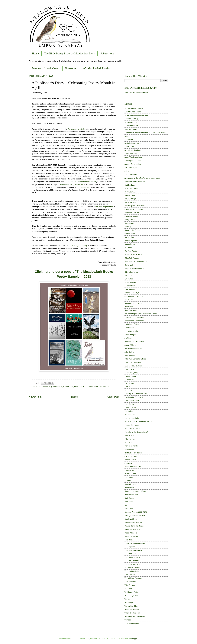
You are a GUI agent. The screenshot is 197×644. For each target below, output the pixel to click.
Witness (128, 620)
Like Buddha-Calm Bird (134, 397)
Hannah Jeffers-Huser (133, 303)
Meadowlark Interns (132, 428)
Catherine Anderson (132, 216)
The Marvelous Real (132, 564)
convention (85, 187)
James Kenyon (130, 335)
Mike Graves (129, 435)
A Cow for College (132, 119)
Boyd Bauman (130, 192)
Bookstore (71, 68)
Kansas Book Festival (133, 362)
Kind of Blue (129, 390)
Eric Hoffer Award (131, 272)
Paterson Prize (130, 474)
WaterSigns (129, 602)
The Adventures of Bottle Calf (136, 543)
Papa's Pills (129, 470)
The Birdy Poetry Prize (133, 550)
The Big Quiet (130, 547)
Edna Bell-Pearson (132, 258)
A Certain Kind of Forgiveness (136, 115)
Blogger (134, 639)
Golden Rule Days (132, 293)
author (127, 171)
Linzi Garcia (129, 404)
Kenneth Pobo (130, 376)
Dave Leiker (129, 237)
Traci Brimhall (130, 575)
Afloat (127, 136)
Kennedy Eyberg (131, 373)
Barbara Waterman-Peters (135, 181)
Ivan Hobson (129, 328)
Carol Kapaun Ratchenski (134, 206)
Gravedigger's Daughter (134, 296)
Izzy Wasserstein (56, 387)
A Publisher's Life (131, 126)
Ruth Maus (129, 502)
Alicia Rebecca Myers (133, 143)
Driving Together (131, 241)
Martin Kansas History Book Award (138, 422)
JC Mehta (128, 338)
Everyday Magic (131, 282)
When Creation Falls (132, 613)
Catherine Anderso (132, 213)
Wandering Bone (131, 596)
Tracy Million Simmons (133, 578)
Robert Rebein (130, 484)
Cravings (128, 227)
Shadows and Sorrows (133, 522)
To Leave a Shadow (132, 568)
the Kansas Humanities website (84, 182)
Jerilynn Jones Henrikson (134, 341)
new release (129, 449)
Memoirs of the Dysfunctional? (136, 432)
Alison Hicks (129, 147)
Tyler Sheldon (104, 387)
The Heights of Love (132, 557)
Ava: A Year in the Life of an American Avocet (142, 178)
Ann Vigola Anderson (133, 161)
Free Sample (130, 289)
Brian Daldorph (130, 199)
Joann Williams (130, 345)
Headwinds (129, 307)
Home (35, 53)
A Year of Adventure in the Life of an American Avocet (145, 133)
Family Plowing (130, 286)
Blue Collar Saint (131, 188)
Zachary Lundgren (132, 623)
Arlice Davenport (131, 167)
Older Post (113, 397)
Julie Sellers (129, 352)
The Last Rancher (131, 561)
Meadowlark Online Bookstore (136, 92)
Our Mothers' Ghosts (133, 467)
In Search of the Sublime (134, 317)
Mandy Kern (129, 411)
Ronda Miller (93, 387)
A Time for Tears (131, 129)
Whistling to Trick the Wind (135, 616)
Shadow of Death (131, 519)
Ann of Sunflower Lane (133, 157)
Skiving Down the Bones (134, 526)
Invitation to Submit (132, 324)
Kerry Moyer (129, 380)
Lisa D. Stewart (130, 408)
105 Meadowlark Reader (134, 108)
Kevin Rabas (68, 387)
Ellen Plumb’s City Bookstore (71, 184)
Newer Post (35, 397)
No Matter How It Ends (133, 453)
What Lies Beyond (132, 609)
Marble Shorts (130, 415)
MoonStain (129, 442)
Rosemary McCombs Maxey (136, 491)
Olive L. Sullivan (81, 387)
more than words (131, 446)
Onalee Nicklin (130, 460)
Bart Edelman (130, 185)
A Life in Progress (131, 122)
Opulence (128, 463)
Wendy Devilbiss (131, 606)
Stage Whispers (131, 533)
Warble (127, 599)
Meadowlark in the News (46, 68)
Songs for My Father (132, 529)
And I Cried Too (131, 154)
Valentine (128, 589)
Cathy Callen (130, 220)
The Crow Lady (130, 554)
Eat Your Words (131, 251)
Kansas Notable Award (133, 366)
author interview (131, 174)
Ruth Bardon (129, 498)
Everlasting (129, 279)
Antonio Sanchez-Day (133, 164)
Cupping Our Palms (132, 230)
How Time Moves (131, 310)
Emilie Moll (129, 265)
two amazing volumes (104, 207)
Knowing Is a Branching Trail (136, 394)
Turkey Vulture (130, 582)
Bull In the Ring (130, 202)
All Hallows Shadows (133, 150)
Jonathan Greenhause (133, 348)
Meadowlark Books (132, 425)
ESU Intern (129, 275)
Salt (126, 505)
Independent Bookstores (134, 321)
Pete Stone (129, 477)
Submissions (107, 53)
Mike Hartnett (130, 439)
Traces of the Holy (132, 571)
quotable (128, 481)
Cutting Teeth (130, 234)
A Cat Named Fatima (133, 112)
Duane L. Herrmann (132, 244)
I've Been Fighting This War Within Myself (141, 314)
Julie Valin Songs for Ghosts (136, 359)
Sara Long (129, 509)
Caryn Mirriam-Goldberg (134, 209)
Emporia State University (134, 268)
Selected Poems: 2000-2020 (136, 512)
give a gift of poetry (79, 245)
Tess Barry (129, 540)
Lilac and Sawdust (132, 401)
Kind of (127, 387)
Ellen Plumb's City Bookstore (136, 261)
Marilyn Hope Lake (132, 418)
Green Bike (129, 300)
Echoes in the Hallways (134, 254)
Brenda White (130, 195)
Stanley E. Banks (131, 536)
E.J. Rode (128, 248)
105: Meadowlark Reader (96, 68)
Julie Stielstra (130, 355)
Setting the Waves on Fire (135, 515)
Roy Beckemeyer (131, 495)
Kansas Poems (130, 369)
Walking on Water (131, 592)
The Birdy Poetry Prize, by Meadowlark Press (69, 53)
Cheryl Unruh (43, 387)
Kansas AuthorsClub (76, 129)
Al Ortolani (129, 140)
